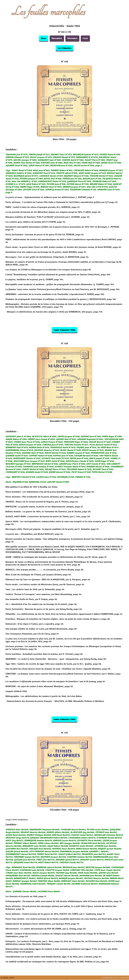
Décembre (72, 38)
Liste (85, 38)
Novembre (57, 38)
